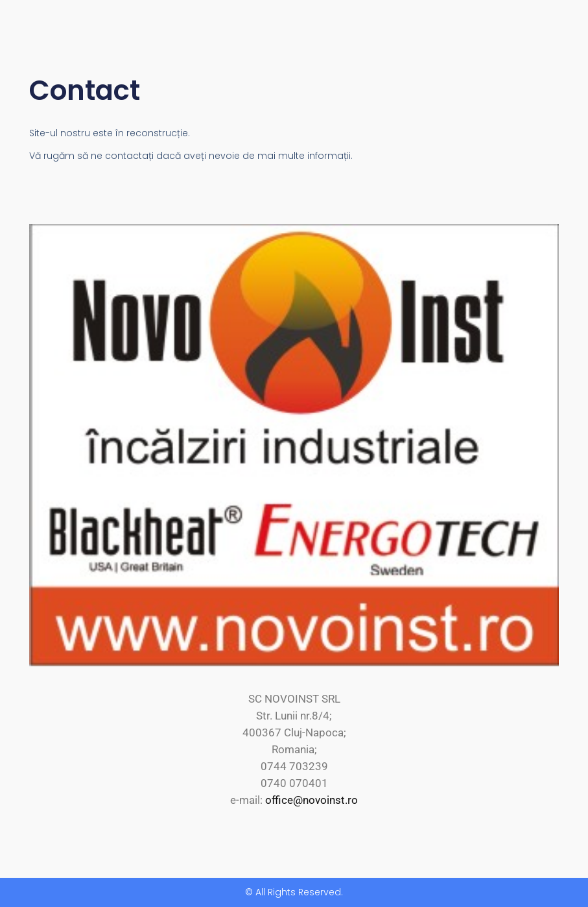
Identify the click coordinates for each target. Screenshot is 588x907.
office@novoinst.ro (312, 800)
